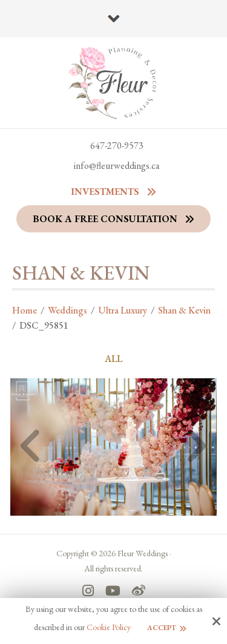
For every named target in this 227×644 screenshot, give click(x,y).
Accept (162, 628)
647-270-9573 (117, 146)
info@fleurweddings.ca (117, 166)
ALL (113, 359)
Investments (105, 192)
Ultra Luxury (123, 310)
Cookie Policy (109, 627)
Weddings (67, 310)
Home (25, 310)
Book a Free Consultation (105, 219)
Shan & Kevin (184, 310)
